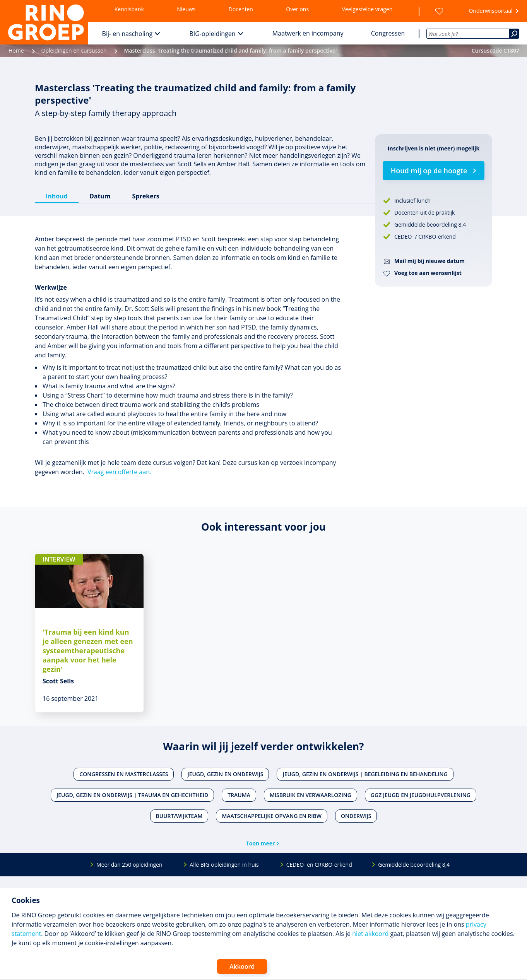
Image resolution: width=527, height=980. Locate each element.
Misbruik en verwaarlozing (311, 795)
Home (16, 50)
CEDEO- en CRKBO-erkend (319, 865)
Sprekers (146, 196)
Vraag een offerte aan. (119, 472)
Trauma (239, 795)
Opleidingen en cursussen (74, 50)
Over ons (297, 9)
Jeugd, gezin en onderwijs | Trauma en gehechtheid (132, 795)
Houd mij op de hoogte (429, 171)
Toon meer (261, 843)
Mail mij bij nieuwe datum (429, 261)
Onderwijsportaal (490, 11)
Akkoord (242, 966)
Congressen (388, 33)
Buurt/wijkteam (179, 816)
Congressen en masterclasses (124, 774)
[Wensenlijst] (439, 11)
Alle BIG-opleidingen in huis (224, 865)
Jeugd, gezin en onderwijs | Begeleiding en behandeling (365, 774)
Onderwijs (356, 816)
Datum (100, 196)
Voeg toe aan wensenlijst (428, 273)
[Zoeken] (514, 34)
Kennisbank (129, 9)
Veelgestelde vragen (367, 9)
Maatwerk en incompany (308, 33)
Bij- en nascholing (127, 34)
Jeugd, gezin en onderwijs (225, 774)
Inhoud (57, 196)
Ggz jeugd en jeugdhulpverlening (421, 795)
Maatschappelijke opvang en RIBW (272, 816)
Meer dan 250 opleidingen (129, 865)
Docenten (241, 9)
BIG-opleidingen (212, 34)
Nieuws (186, 9)
